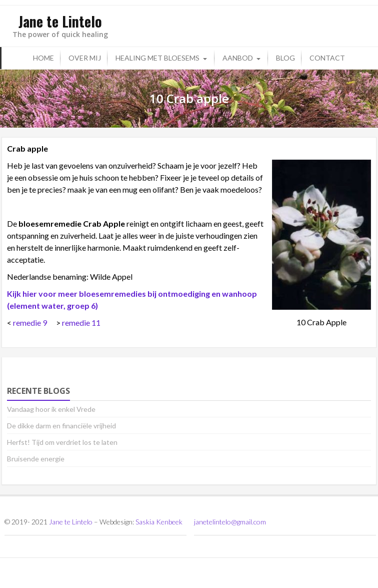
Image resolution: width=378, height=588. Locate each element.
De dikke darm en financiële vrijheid (61, 426)
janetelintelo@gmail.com (230, 522)
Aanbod (238, 58)
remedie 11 (81, 323)
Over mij (85, 58)
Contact (327, 58)
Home (43, 58)
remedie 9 (30, 323)
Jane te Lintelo (71, 522)
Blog (285, 58)
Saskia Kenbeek (159, 522)
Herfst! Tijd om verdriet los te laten (62, 442)
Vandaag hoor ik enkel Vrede (51, 409)
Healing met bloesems (157, 58)
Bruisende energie (36, 459)
